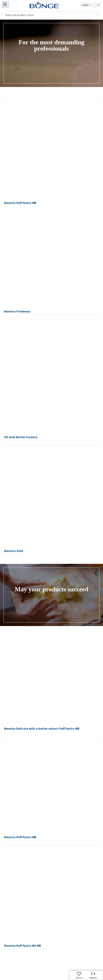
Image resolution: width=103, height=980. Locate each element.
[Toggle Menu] (5, 5)
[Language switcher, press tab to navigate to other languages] (90, 5)
